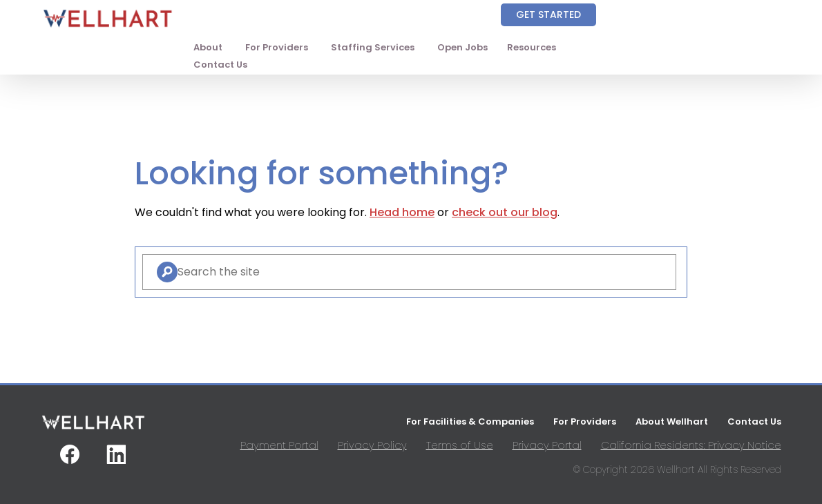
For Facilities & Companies (470, 421)
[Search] (167, 272)
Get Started (548, 14)
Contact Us (220, 65)
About (208, 47)
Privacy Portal (547, 445)
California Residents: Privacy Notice (691, 445)
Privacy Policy (372, 445)
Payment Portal (279, 445)
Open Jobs (462, 47)
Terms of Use (460, 445)
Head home (402, 212)
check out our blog (505, 212)
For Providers (277, 47)
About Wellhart (672, 421)
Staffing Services (373, 47)
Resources (532, 47)
